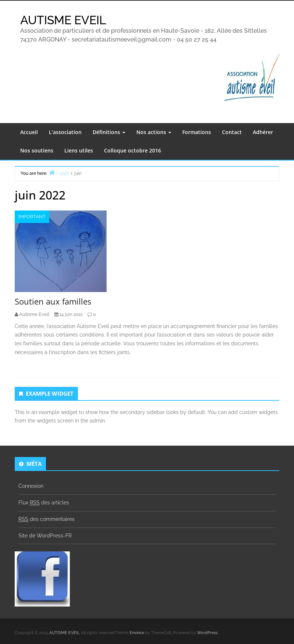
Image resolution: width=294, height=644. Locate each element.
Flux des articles (44, 503)
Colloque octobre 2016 (132, 150)
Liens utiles (79, 150)
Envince (137, 633)
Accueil (29, 132)
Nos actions (154, 132)
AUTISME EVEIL (63, 20)
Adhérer (263, 132)
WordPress (207, 633)
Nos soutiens (37, 150)
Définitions (109, 132)
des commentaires (46, 519)
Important (32, 217)
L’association (65, 132)
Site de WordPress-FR (45, 536)
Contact (232, 132)
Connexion (31, 486)
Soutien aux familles (53, 301)
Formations (197, 132)
